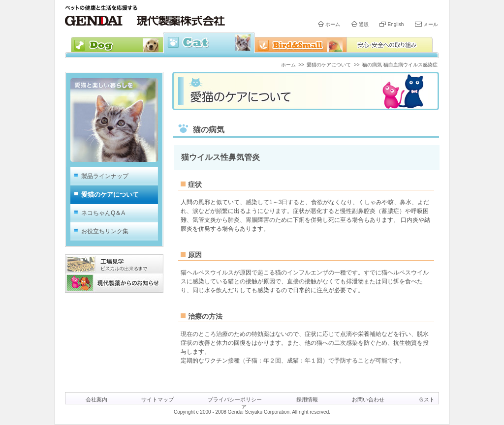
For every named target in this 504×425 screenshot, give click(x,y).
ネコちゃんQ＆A (103, 213)
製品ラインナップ (105, 176)
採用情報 (307, 399)
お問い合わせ (368, 399)
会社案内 (96, 399)
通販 (364, 24)
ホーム (333, 24)
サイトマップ (157, 399)
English (395, 24)
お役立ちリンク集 (105, 231)
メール (431, 24)
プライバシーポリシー (235, 399)
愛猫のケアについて (329, 65)
